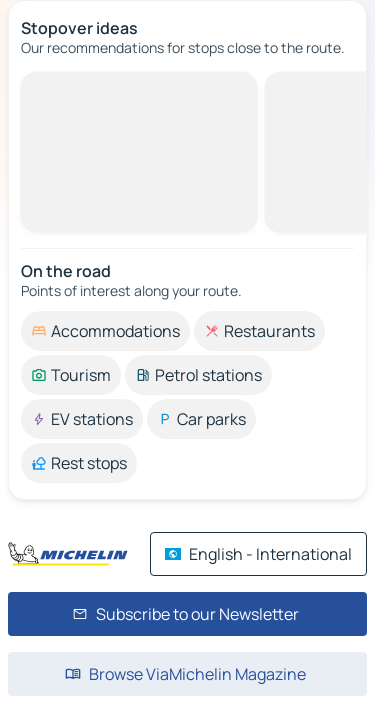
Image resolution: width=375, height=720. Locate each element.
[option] (105, 331)
